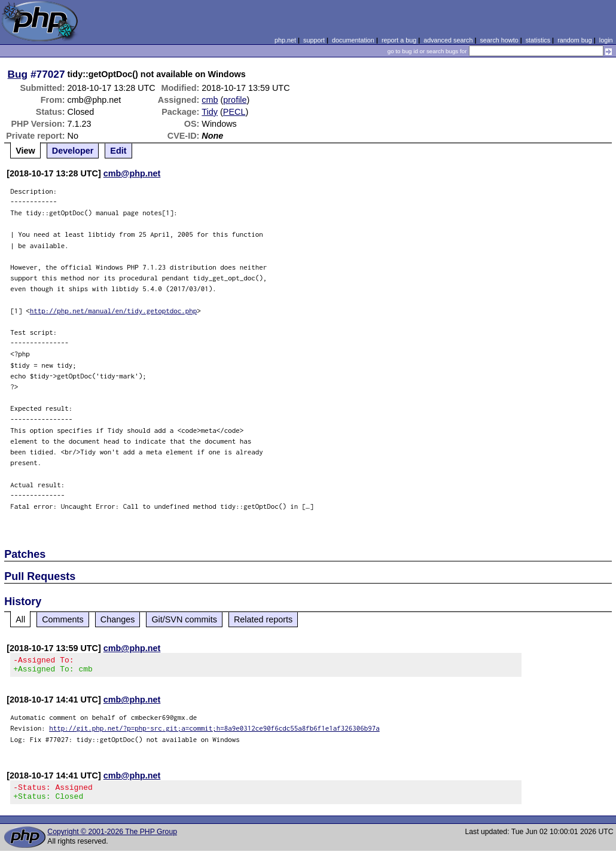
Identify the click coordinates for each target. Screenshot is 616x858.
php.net (285, 40)
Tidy (210, 112)
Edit (118, 151)
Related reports (263, 619)
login (606, 40)
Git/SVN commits (184, 619)
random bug (575, 40)
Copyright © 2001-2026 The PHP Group (112, 839)
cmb (210, 100)
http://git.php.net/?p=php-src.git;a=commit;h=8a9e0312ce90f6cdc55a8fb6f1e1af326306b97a (214, 732)
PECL (234, 112)
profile (235, 100)
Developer (73, 151)
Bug (18, 74)
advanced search (448, 40)
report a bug (399, 40)
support (314, 40)
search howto (499, 40)
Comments (63, 619)
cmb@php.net (132, 173)
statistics (538, 40)
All (20, 619)
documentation (353, 40)
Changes (118, 619)
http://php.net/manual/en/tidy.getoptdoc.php (114, 311)
